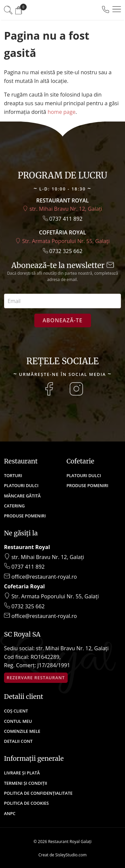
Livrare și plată (22, 773)
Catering (14, 506)
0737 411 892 (63, 219)
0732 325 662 (63, 251)
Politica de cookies (26, 803)
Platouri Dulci (21, 485)
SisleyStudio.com (71, 855)
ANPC (10, 813)
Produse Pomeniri (25, 516)
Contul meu (18, 721)
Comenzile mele (22, 731)
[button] (117, 9)
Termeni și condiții (26, 783)
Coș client (16, 711)
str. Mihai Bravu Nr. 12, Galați (62, 209)
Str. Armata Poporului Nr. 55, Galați (62, 241)
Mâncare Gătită (22, 496)
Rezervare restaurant (36, 678)
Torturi (13, 475)
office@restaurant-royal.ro (40, 577)
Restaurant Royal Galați (70, 842)
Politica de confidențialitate (38, 793)
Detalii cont (18, 741)
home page (62, 112)
